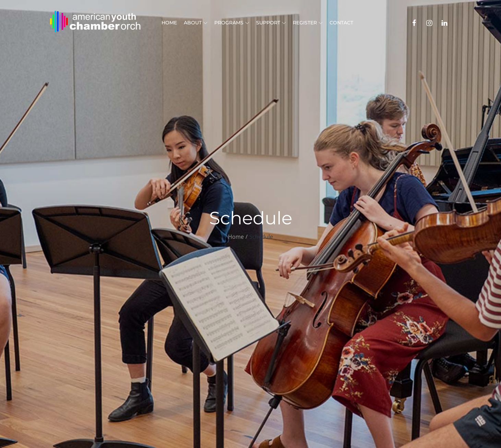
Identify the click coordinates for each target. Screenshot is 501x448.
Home (169, 23)
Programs (232, 23)
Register (308, 23)
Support (271, 23)
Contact (341, 23)
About (196, 23)
